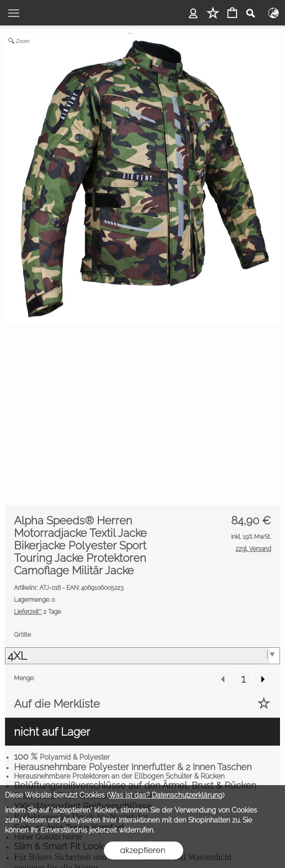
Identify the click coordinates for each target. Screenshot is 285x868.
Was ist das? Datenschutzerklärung (166, 795)
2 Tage (37, 612)
